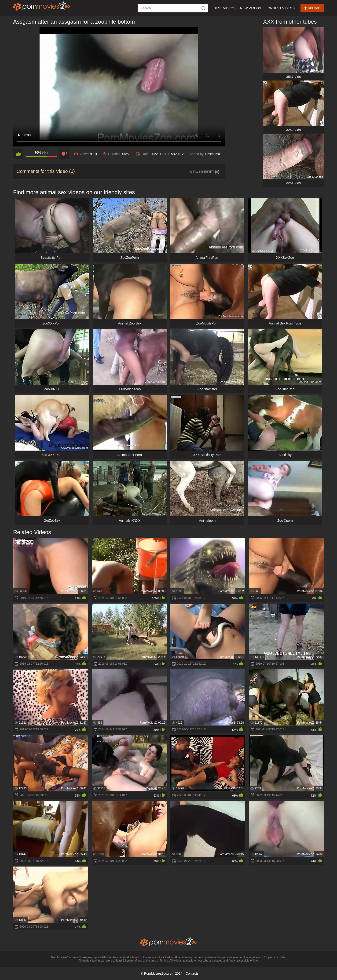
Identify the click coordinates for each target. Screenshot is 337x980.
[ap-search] (173, 8)
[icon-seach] (204, 8)
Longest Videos (280, 8)
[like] (18, 154)
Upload (312, 8)
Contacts (192, 973)
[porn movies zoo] (42, 6)
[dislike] (64, 154)
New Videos (251, 8)
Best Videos (225, 8)
